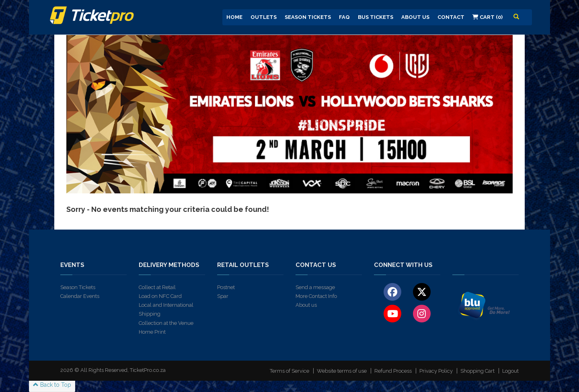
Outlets (264, 17)
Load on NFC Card (160, 296)
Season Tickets (308, 17)
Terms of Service (289, 371)
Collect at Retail (157, 287)
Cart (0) (488, 17)
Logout (510, 371)
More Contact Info (316, 296)
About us (306, 305)
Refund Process (393, 371)
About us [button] (415, 17)
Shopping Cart (477, 371)
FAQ (344, 17)
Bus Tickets (376, 17)
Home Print (152, 332)
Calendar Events (80, 296)
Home (234, 17)
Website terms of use (342, 371)
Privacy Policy (436, 371)
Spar (223, 296)
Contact (451, 17)
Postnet (226, 287)
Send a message (315, 287)
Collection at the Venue (166, 323)
